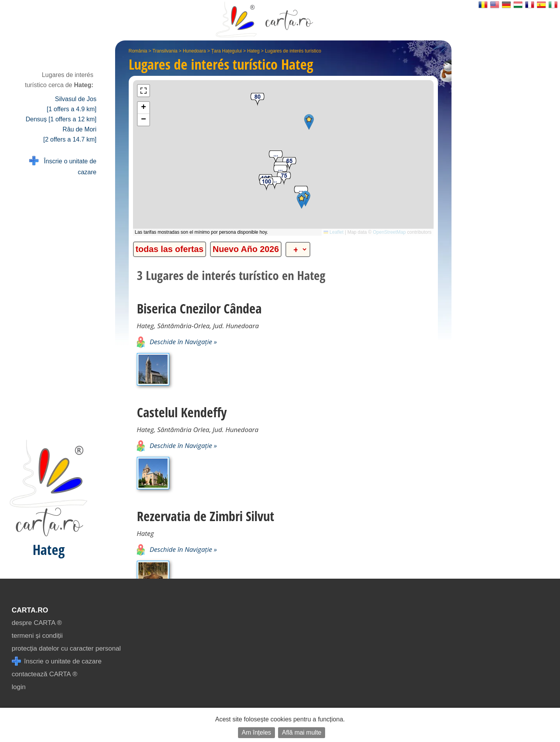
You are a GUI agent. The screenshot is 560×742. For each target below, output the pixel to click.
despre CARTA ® (37, 623)
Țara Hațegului (227, 51)
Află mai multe (302, 732)
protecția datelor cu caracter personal (66, 648)
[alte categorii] (298, 249)
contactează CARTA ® (45, 674)
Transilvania (165, 51)
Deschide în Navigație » (177, 342)
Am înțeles (257, 732)
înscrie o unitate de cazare (57, 661)
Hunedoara (194, 51)
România (138, 51)
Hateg (253, 51)
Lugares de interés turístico (293, 51)
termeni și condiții (37, 636)
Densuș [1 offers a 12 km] (61, 119)
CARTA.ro (30, 610)
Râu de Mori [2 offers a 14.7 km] (70, 134)
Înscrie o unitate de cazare (63, 166)
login (19, 687)
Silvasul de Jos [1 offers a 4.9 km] (72, 104)
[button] (276, 157)
